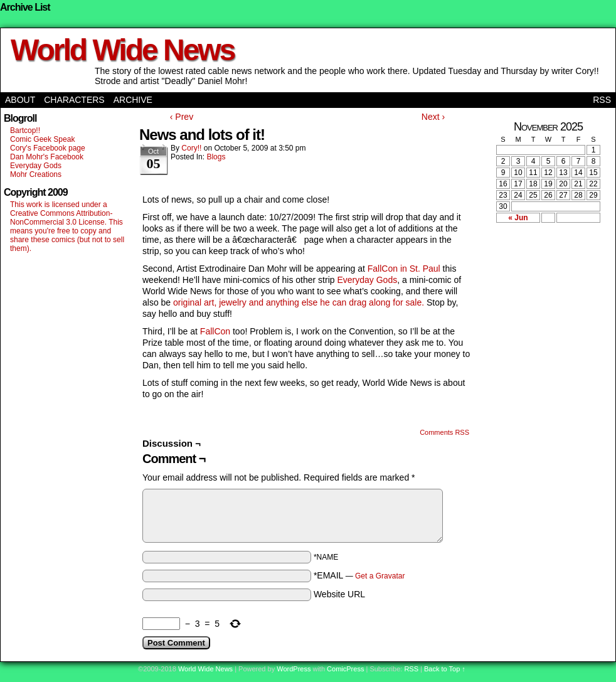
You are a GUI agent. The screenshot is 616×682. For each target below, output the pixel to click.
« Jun (518, 218)
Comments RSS (444, 432)
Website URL (339, 594)
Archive (133, 100)
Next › (433, 117)
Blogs (216, 157)
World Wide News (122, 50)
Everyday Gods (36, 166)
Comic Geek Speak (42, 139)
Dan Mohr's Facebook (47, 157)
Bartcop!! (25, 131)
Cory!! (191, 148)
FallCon (214, 331)
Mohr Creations (36, 174)
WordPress (294, 669)
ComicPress (345, 669)
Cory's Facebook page (48, 148)
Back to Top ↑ (445, 669)
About (20, 100)
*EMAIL (359, 575)
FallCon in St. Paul (405, 269)
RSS (602, 100)
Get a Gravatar (380, 576)
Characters (74, 100)
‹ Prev (182, 117)
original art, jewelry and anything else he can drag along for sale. (299, 302)
